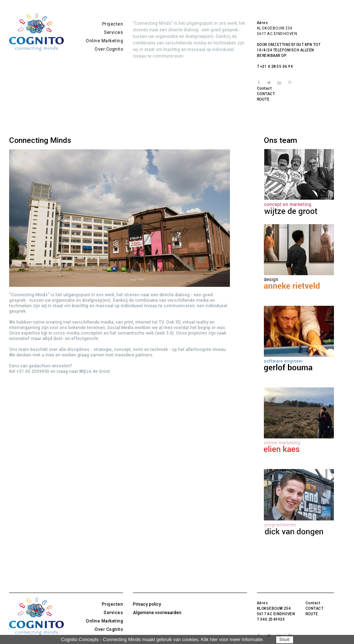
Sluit (284, 639)
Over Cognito (109, 49)
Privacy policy (147, 604)
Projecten (113, 24)
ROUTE (263, 99)
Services (113, 32)
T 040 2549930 (271, 619)
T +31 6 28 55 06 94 (275, 67)
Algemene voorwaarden (157, 613)
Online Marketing (104, 41)
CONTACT (266, 94)
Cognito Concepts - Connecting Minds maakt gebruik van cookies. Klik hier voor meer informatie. (162, 639)
